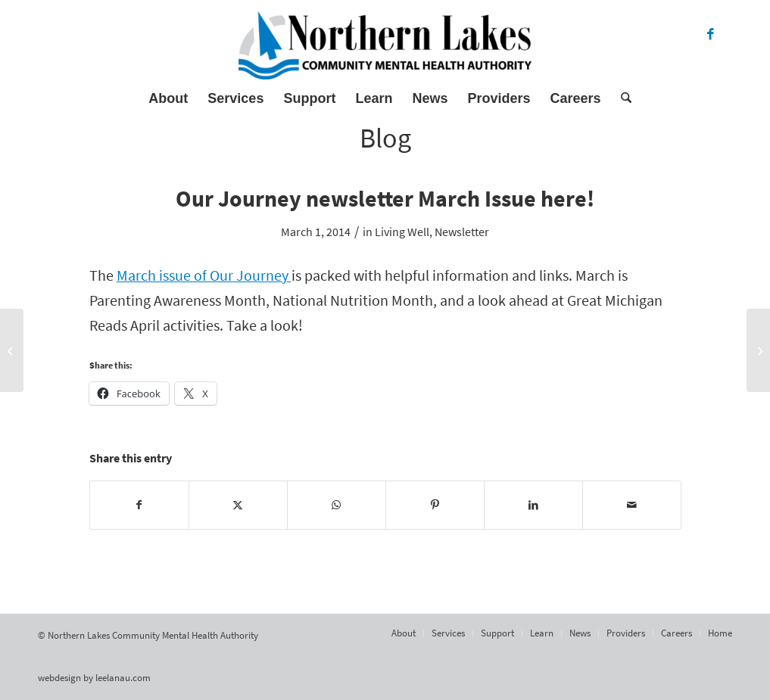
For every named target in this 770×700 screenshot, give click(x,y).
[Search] (621, 98)
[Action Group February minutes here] (12, 350)
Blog (385, 138)
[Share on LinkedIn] (533, 505)
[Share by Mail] (632, 505)
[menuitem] (168, 98)
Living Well (402, 232)
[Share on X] (238, 505)
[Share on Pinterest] (435, 505)
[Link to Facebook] (710, 34)
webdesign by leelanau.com (94, 678)
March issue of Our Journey (204, 275)
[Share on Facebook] (139, 505)
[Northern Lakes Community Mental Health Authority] (385, 45)
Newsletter (462, 232)
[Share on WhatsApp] (337, 505)
